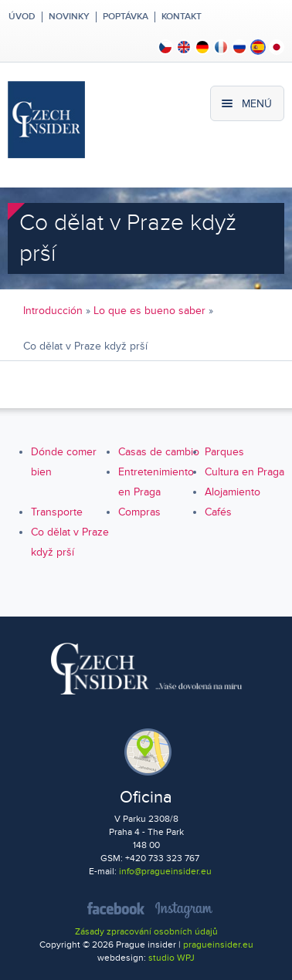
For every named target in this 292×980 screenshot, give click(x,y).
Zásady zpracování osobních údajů (146, 932)
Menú (257, 104)
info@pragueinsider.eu (165, 872)
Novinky (69, 17)
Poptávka (126, 17)
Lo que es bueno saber (149, 311)
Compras (139, 512)
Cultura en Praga (244, 472)
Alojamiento (233, 492)
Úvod (21, 17)
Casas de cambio (159, 452)
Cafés (218, 512)
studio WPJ (171, 958)
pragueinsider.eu (218, 945)
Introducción (53, 311)
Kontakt (182, 17)
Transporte (57, 512)
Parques (224, 452)
